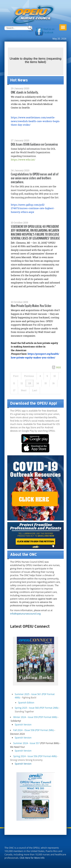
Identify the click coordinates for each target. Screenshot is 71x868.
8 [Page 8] (40, 376)
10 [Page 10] (55, 376)
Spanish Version (23, 725)
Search (31, 29)
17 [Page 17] (14, 390)
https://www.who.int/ (23, 160)
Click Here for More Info (32, 858)
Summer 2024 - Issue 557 (26, 743)
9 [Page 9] (47, 376)
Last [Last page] (35, 390)
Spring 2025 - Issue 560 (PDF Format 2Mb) (37, 708)
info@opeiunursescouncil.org (25, 614)
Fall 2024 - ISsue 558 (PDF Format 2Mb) (34, 730)
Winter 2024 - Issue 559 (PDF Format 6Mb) (35, 717)
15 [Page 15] (46, 383)
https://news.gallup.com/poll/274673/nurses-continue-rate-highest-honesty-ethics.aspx (33, 208)
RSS (59, 367)
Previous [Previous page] (29, 376)
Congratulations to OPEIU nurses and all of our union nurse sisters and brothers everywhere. (35, 178)
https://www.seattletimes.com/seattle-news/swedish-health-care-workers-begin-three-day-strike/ (35, 121)
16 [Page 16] (53, 383)
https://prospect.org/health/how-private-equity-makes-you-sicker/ (35, 356)
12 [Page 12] (22, 383)
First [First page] (16, 376)
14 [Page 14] (38, 383)
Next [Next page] (24, 390)
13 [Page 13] (30, 383)
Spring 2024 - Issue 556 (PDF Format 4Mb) (35, 756)
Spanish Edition (26, 703)
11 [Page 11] (14, 383)
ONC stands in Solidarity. (25, 92)
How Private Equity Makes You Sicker (31, 306)
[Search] (16, 28)
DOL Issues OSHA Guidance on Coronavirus (34, 144)
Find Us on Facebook (49, 31)
